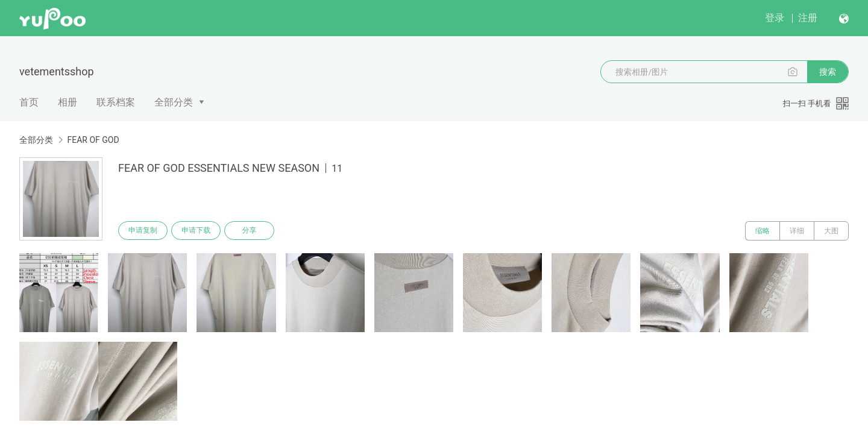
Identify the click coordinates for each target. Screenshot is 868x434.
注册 (808, 18)
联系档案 (116, 102)
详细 (797, 231)
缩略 (763, 231)
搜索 (828, 72)
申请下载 (198, 231)
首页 (29, 102)
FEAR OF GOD (93, 140)
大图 (831, 231)
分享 (252, 231)
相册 (68, 102)
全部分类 (174, 102)
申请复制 (143, 231)
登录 (775, 18)
